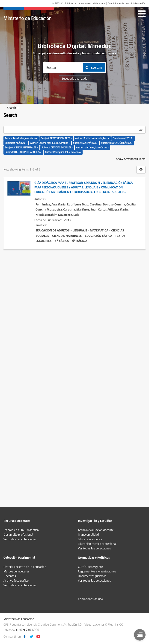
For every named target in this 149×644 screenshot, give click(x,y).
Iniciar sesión (138, 4)
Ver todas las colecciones (20, 539)
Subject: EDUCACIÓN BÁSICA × (117, 143)
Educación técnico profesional (97, 544)
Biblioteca (70, 4)
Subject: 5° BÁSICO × (16, 143)
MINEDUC (57, 4)
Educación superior (90, 539)
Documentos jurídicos (92, 576)
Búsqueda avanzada (74, 79)
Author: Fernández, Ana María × (21, 138)
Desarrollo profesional (18, 535)
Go (141, 130)
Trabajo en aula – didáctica (21, 530)
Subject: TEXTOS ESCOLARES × (56, 138)
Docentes (10, 576)
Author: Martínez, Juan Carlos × (92, 148)
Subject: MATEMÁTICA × (85, 143)
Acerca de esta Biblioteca (92, 4)
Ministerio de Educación (27, 19)
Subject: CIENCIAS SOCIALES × (57, 148)
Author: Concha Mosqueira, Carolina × (50, 143)
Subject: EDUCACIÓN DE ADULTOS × (23, 152)
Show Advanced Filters (131, 159)
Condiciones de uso (118, 4)
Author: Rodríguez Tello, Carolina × (63, 152)
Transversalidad (88, 535)
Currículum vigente (90, 567)
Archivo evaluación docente (96, 530)
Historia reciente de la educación (25, 567)
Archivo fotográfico (16, 581)
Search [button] (13, 108)
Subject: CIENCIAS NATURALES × (21, 148)
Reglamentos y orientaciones (97, 572)
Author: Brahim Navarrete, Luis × (92, 138)
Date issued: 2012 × (123, 138)
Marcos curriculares (16, 572)
